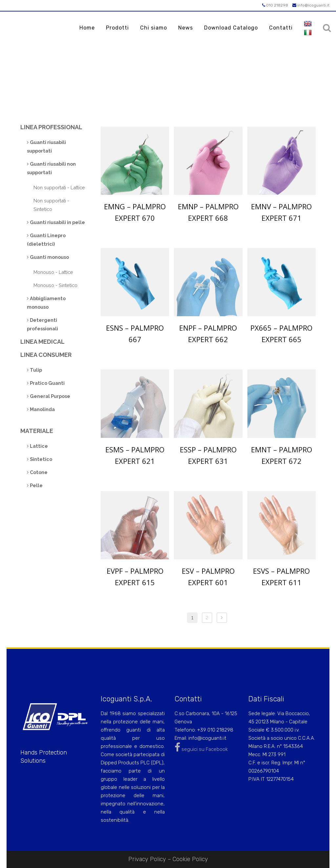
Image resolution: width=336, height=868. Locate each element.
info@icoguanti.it (311, 5)
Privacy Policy (147, 859)
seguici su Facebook (201, 749)
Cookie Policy (190, 859)
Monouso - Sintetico (55, 285)
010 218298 (275, 5)
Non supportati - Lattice (59, 187)
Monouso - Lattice (53, 272)
